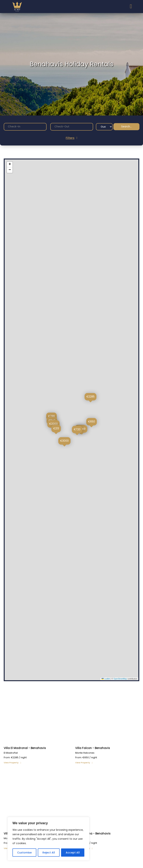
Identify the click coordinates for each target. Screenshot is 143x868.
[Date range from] (25, 127)
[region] (48, 839)
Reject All (49, 853)
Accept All (73, 853)
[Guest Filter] (104, 127)
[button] (90, 398)
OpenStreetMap (120, 679)
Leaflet (106, 679)
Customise (24, 853)
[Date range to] (72, 127)
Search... (126, 127)
